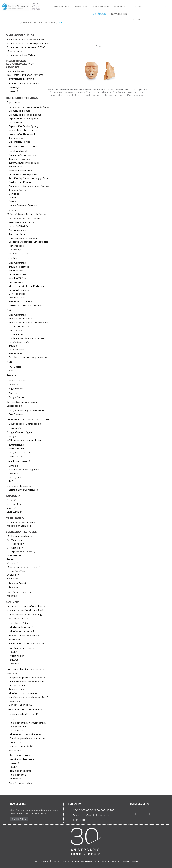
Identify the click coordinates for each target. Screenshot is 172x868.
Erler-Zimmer (14, 512)
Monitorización (15, 51)
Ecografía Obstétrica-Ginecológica (28, 242)
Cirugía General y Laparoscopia (26, 411)
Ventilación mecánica (22, 648)
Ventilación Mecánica (19, 486)
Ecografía (14, 91)
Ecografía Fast (17, 298)
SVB (9, 362)
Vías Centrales (17, 263)
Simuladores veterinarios (21, 522)
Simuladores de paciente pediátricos (28, 43)
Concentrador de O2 (21, 705)
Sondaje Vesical (18, 151)
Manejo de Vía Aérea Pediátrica (27, 286)
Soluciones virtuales (20, 783)
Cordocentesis (17, 230)
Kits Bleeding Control (19, 592)
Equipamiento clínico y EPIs (24, 714)
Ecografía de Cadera (20, 302)
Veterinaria (15, 518)
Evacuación (13, 575)
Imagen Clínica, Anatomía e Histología (24, 85)
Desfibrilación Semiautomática (26, 338)
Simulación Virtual (19, 619)
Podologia (13, 210)
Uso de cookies (130, 861)
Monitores (16, 779)
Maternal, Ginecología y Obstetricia (27, 214)
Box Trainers (16, 414)
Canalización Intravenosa (23, 155)
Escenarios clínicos (20, 755)
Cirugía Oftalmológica (19, 432)
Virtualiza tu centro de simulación (26, 610)
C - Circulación (15, 548)
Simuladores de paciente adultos (26, 40)
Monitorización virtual (22, 631)
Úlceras (13, 202)
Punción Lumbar (18, 275)
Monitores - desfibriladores (25, 693)
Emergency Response (21, 532)
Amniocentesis (17, 234)
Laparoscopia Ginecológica (24, 238)
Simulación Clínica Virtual (21, 55)
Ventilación (13, 563)
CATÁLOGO (79, 820)
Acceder (136, 19)
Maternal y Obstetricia (22, 223)
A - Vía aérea (14, 540)
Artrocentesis (17, 449)
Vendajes (14, 194)
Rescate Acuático (19, 583)
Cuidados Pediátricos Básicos (26, 305)
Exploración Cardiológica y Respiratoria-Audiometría (24, 128)
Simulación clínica (20, 35)
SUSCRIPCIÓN (19, 819)
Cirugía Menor (15, 389)
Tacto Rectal (16, 138)
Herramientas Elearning (20, 79)
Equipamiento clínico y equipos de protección (26, 671)
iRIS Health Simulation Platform (25, 75)
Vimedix (13, 466)
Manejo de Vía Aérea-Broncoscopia (29, 323)
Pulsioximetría (18, 775)
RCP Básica (15, 367)
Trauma (13, 346)
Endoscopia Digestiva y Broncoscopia (28, 419)
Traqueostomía (17, 190)
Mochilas (12, 596)
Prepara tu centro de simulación (25, 710)
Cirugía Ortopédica (19, 453)
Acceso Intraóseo (19, 326)
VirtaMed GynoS (18, 253)
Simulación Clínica (20, 623)
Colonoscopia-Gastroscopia (25, 424)
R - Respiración (15, 544)
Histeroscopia (17, 246)
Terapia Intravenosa (20, 159)
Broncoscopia (16, 282)
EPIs (12, 719)
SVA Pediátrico (17, 294)
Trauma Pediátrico (19, 267)
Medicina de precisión (22, 627)
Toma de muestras (20, 771)
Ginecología (16, 250)
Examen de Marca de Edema (25, 115)
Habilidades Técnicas (22, 98)
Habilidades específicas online (26, 643)
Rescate (12, 375)
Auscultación (16, 271)
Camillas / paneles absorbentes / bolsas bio (28, 699)
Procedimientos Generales (22, 147)
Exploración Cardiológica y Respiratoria (24, 121)
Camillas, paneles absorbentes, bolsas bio (28, 740)
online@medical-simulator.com (96, 815)
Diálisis (13, 198)
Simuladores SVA (19, 342)
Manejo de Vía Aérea (21, 319)
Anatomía (13, 496)
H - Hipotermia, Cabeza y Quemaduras (21, 554)
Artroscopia (15, 456)
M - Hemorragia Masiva (20, 536)
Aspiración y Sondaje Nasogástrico (29, 186)
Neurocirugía (14, 429)
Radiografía (15, 477)
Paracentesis (16, 350)
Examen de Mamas (20, 111)
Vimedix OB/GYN (18, 226)
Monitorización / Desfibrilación (24, 567)
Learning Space (16, 71)
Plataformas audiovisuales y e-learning (20, 64)
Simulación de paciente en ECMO (26, 47)
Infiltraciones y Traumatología (24, 440)
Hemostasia (16, 330)
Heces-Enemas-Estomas (23, 205)
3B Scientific (14, 504)
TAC (11, 481)
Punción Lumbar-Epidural (23, 174)
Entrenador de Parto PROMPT (26, 219)
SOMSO (12, 500)
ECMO (13, 652)
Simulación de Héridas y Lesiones (28, 357)
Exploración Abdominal (22, 134)
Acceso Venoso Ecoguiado (24, 470)
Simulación (13, 579)
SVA (9, 310)
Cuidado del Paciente (21, 182)
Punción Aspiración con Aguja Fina (28, 178)
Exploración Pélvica (20, 142)
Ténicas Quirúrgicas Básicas (23, 402)
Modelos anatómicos (19, 526)
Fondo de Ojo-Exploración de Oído (29, 107)
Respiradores (16, 689)
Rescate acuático (18, 380)
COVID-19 (12, 602)
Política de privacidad (110, 861)
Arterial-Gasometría (20, 171)
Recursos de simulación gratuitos (26, 606)
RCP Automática (16, 571)
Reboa (10, 559)
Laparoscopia (14, 406)
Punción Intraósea (19, 290)
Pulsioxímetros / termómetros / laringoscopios (27, 684)
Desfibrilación (17, 334)
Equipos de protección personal (27, 678)
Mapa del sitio (140, 804)
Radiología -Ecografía (19, 461)
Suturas (13, 393)
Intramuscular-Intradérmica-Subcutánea (25, 165)
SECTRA (12, 508)
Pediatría (12, 258)
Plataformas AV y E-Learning (25, 615)
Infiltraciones (16, 445)
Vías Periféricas (18, 278)
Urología (12, 436)
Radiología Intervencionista (22, 490)
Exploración (13, 102)
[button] (61, 7)
